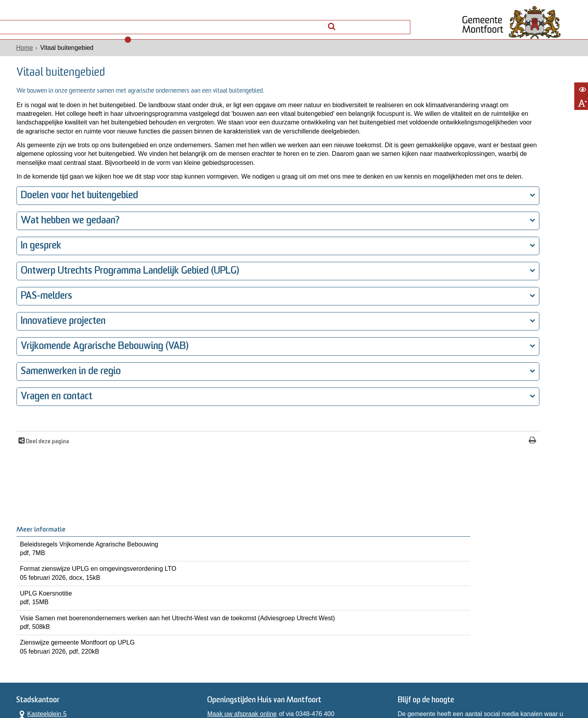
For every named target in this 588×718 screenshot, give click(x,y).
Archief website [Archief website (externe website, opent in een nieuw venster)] (409, 688)
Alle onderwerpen (44, 24)
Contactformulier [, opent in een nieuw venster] (35, 640)
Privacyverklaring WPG (195, 688)
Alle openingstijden (38, 649)
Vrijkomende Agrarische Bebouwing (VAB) (100, 396)
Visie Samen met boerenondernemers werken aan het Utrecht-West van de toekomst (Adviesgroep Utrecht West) (512, 229)
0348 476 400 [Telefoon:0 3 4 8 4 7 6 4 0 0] (44, 625)
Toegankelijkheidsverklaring (311, 688)
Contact (102, 24)
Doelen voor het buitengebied (75, 245)
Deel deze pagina (43, 491)
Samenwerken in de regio (66, 421)
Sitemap (368, 688)
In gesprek (37, 295)
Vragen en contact (52, 446)
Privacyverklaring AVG (124, 688)
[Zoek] (406, 23)
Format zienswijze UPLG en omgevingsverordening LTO (512, 164)
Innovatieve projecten (59, 371)
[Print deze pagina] (424, 491)
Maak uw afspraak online (241, 601)
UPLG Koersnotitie (512, 195)
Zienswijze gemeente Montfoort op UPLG (512, 264)
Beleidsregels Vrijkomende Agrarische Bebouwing (512, 129)
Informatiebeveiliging (472, 688)
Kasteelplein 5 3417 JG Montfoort (44, 605)
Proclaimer (249, 688)
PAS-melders (42, 346)
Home (20, 58)
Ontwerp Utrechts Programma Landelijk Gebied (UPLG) (126, 321)
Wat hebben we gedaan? (66, 270)
